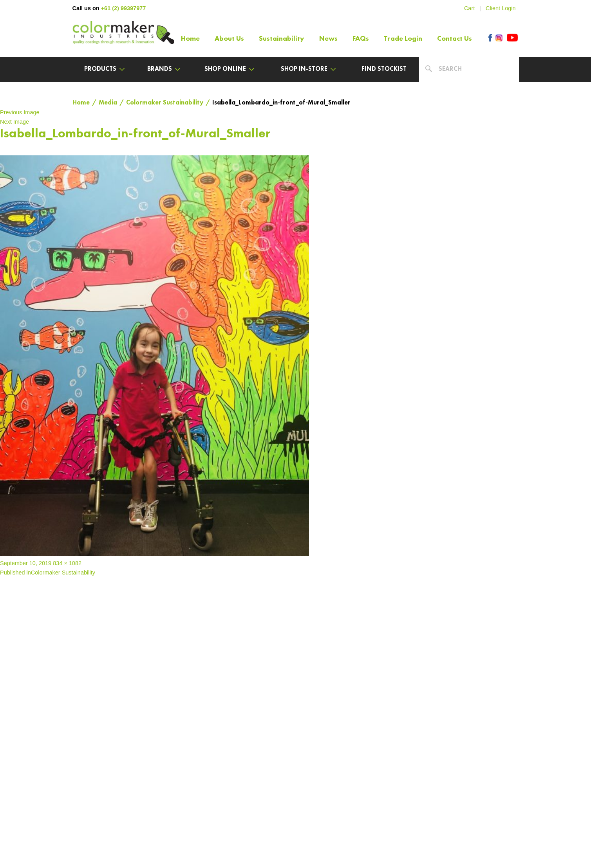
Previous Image (20, 112)
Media (108, 103)
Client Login (501, 8)
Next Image (14, 122)
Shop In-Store (308, 69)
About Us (229, 39)
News (328, 39)
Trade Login (403, 39)
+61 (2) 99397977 (124, 8)
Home (190, 39)
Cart (469, 8)
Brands (164, 69)
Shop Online (229, 69)
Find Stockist (384, 69)
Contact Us (455, 39)
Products (104, 69)
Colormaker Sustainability (165, 103)
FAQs (361, 39)
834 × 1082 (67, 563)
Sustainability (282, 39)
